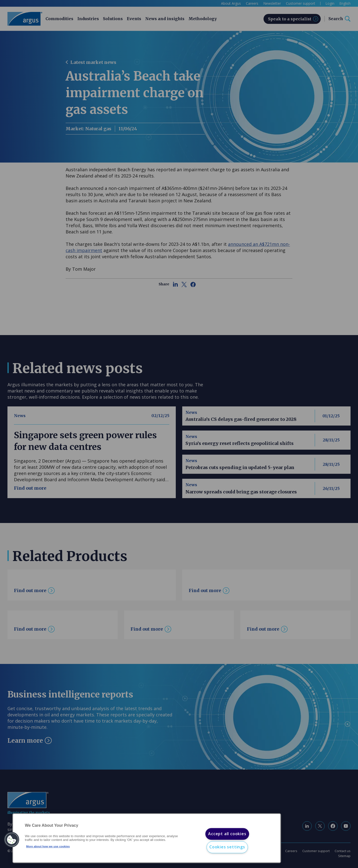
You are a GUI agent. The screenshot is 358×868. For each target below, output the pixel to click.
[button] (12, 840)
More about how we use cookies (48, 846)
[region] (147, 838)
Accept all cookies (227, 834)
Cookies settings (227, 847)
